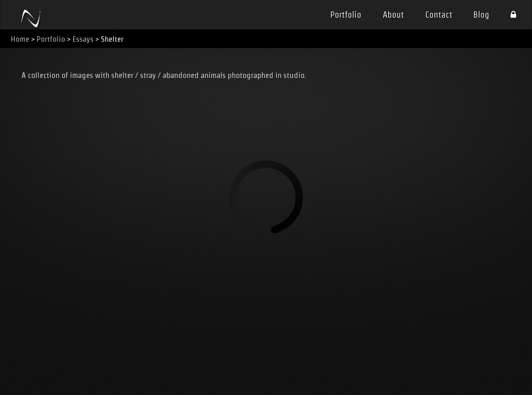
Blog (481, 15)
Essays (83, 39)
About (393, 15)
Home (20, 39)
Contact (439, 15)
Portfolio (346, 15)
